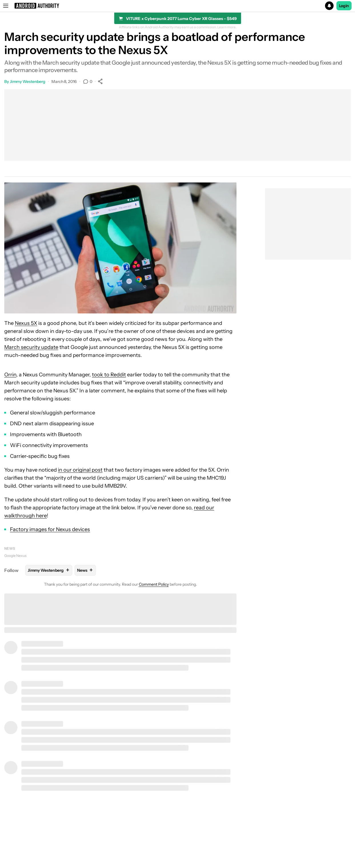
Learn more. (227, 27)
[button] (177, 6)
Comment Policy (154, 584)
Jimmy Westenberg (28, 82)
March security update (31, 347)
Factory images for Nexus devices (50, 529)
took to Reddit (109, 375)
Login (344, 6)
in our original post (80, 470)
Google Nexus (15, 556)
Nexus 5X (26, 323)
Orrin (10, 375)
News (10, 548)
